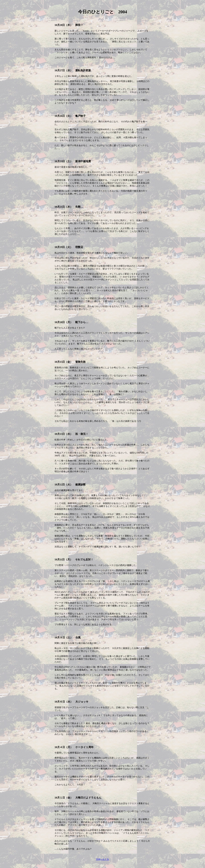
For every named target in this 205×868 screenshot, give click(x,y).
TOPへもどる (102, 859)
